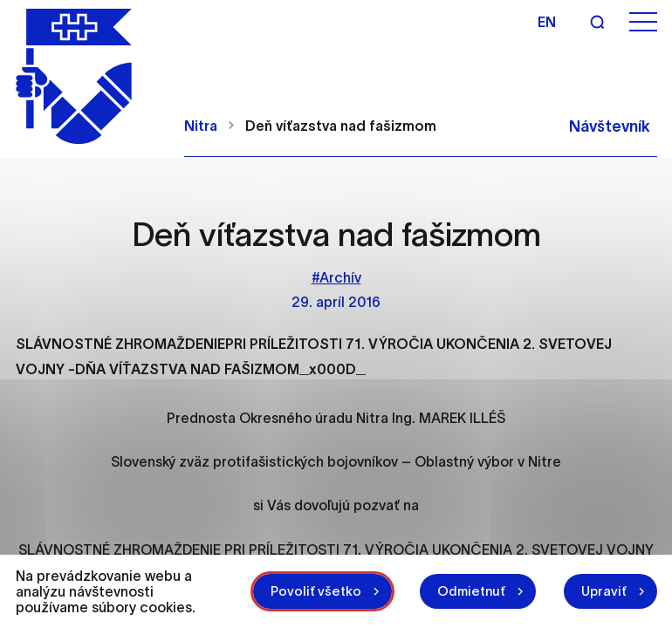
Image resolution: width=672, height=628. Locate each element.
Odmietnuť (471, 591)
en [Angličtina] (547, 22)
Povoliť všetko (316, 591)
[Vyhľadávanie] (597, 22)
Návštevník (610, 126)
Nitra (201, 126)
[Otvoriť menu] (643, 22)
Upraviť (604, 591)
